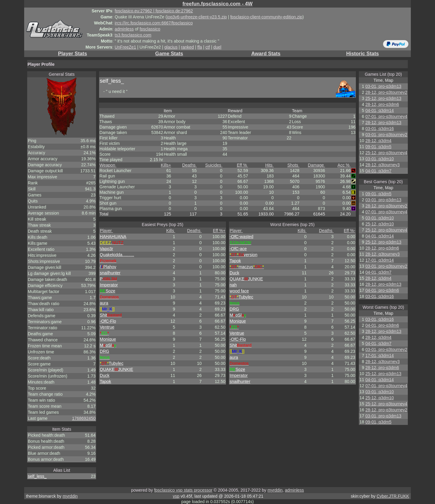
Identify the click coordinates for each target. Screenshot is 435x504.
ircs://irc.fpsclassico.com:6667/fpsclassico (154, 23)
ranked (187, 47)
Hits (269, 165)
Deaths (189, 165)
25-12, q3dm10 (379, 224)
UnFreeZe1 (126, 47)
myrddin (275, 490)
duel (217, 47)
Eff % (242, 165)
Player (106, 231)
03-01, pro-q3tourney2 (386, 135)
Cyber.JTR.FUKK (393, 496)
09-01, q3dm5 (378, 147)
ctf (208, 47)
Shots (293, 165)
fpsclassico (150, 29)
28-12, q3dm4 (378, 141)
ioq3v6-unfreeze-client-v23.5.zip (197, 17)
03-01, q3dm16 (379, 129)
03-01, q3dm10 (379, 159)
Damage (316, 165)
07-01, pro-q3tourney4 (386, 116)
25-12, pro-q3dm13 (383, 98)
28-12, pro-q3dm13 (383, 123)
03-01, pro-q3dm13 (383, 86)
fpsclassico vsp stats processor (183, 490)
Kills (166, 165)
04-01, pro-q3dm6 (382, 290)
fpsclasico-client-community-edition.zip (266, 17)
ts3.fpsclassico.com (133, 35)
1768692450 (84, 418)
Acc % (344, 165)
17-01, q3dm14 (379, 260)
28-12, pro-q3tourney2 (386, 92)
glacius (171, 47)
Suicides (214, 165)
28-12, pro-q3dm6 (382, 104)
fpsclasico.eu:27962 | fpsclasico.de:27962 (154, 11)
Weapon (108, 165)
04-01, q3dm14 (379, 110)
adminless (124, 29)
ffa (200, 47)
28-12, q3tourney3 (382, 165)
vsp (176, 496)
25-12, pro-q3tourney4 (386, 153)
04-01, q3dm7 (378, 171)
